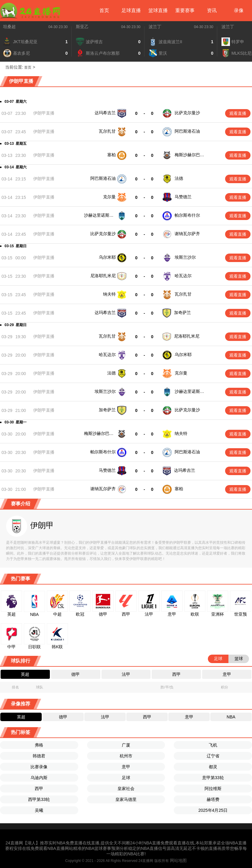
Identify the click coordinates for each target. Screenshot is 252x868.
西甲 (39, 789)
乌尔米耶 (107, 257)
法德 (179, 178)
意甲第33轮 (213, 778)
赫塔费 (213, 799)
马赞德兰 (183, 197)
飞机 (213, 745)
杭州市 (126, 756)
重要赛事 (185, 10)
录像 (239, 10)
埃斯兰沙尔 (185, 257)
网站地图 (178, 860)
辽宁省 (213, 756)
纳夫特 (109, 294)
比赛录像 (39, 767)
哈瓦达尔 (183, 276)
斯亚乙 (82, 27)
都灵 (213, 767)
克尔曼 (109, 197)
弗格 (39, 745)
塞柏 (111, 155)
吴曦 (39, 810)
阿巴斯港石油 (187, 131)
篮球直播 (158, 10)
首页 (104, 10)
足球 (126, 778)
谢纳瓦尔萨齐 (187, 234)
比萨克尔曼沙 (187, 113)
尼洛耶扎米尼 (103, 276)
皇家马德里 (126, 799)
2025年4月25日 (213, 810)
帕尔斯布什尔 (187, 215)
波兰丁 (155, 27)
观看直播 (238, 113)
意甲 (126, 767)
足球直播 (131, 10)
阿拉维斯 (213, 789)
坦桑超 (9, 27)
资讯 (212, 10)
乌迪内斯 (39, 778)
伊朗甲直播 (44, 113)
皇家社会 (126, 789)
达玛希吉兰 (105, 113)
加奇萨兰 (183, 313)
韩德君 (39, 756)
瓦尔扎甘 (107, 131)
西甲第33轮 (39, 799)
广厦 (126, 745)
